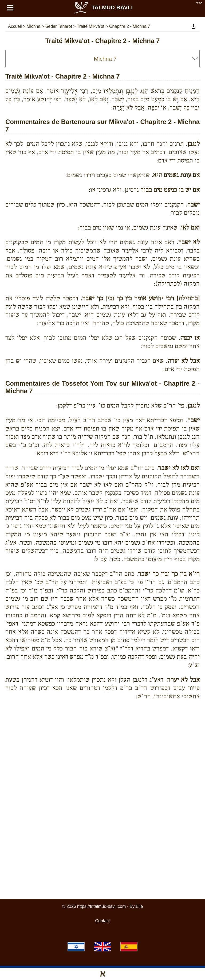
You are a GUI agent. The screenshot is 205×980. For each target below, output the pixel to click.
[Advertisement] (102, 729)
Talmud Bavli (103, 7)
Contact (102, 921)
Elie (139, 906)
